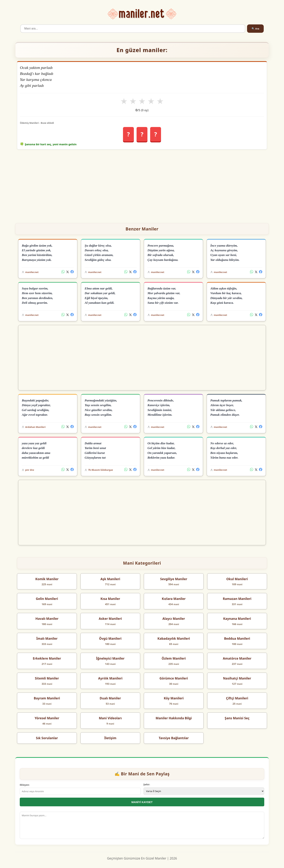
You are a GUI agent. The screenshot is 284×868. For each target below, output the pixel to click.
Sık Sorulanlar (47, 738)
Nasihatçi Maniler (237, 678)
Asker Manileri (110, 619)
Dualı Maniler (110, 698)
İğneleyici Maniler (110, 658)
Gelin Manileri (47, 599)
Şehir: (147, 784)
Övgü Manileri (110, 638)
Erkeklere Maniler (47, 658)
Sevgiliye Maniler (174, 579)
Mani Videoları (110, 718)
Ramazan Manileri (237, 599)
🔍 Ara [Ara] (255, 29)
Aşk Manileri (110, 579)
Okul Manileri (237, 579)
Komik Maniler (47, 579)
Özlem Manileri (174, 658)
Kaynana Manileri (237, 619)
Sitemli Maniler (47, 678)
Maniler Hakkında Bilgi (174, 718)
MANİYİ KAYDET (142, 802)
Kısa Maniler (110, 599)
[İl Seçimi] (204, 791)
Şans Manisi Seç (237, 718)
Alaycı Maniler (174, 619)
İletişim (110, 738)
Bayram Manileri (47, 698)
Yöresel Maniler (47, 718)
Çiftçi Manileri (237, 698)
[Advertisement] (142, 185)
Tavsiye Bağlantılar (174, 738)
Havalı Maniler (47, 619)
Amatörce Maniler (237, 658)
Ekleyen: (25, 785)
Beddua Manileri (237, 638)
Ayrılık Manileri (110, 678)
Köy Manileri (174, 698)
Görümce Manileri (174, 678)
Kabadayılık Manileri (174, 638)
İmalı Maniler (47, 638)
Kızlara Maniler (174, 599)
